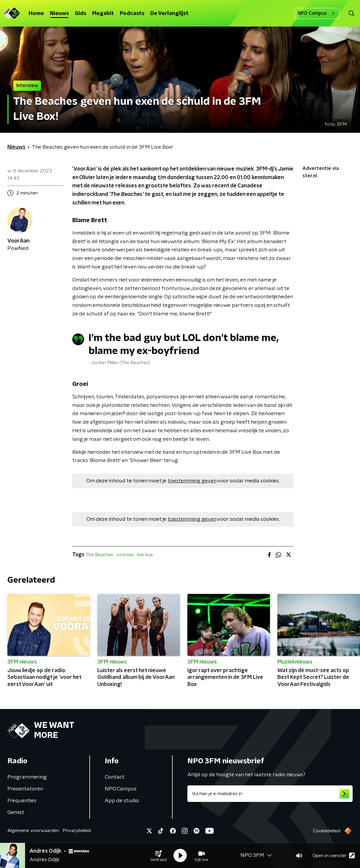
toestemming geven (192, 481)
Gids (80, 14)
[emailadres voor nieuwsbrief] (270, 794)
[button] (158, 856)
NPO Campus (317, 13)
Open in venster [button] (334, 855)
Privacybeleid (77, 831)
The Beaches (99, 555)
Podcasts (132, 14)
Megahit (103, 14)
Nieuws (59, 14)
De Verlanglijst (169, 14)
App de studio (122, 801)
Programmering (27, 777)
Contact (115, 777)
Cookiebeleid (327, 831)
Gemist (16, 813)
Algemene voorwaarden (33, 831)
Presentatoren (25, 789)
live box (145, 555)
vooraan (125, 555)
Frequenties (22, 801)
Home (36, 14)
